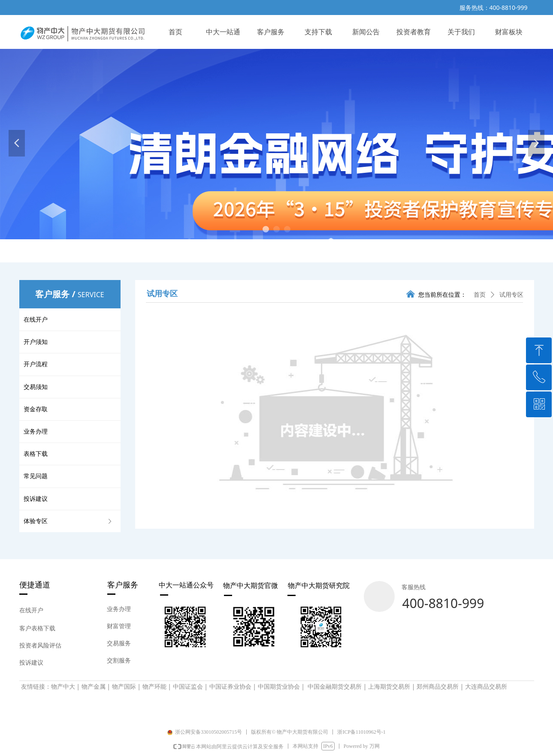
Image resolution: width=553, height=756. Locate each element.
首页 (480, 295)
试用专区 (511, 295)
